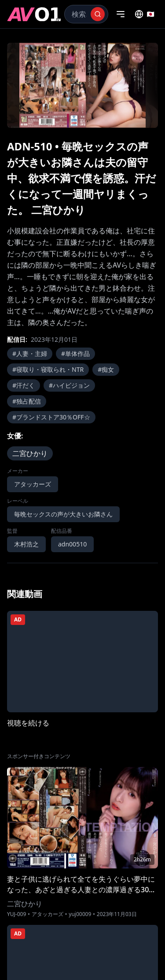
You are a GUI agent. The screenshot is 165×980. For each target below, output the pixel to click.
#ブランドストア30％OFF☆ (51, 417)
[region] (82, 85)
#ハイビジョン (69, 385)
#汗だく (24, 385)
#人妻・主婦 (30, 353)
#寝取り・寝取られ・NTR (48, 369)
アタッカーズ (33, 484)
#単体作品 (75, 353)
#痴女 (106, 369)
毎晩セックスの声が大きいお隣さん (63, 514)
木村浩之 (26, 544)
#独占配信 (27, 401)
